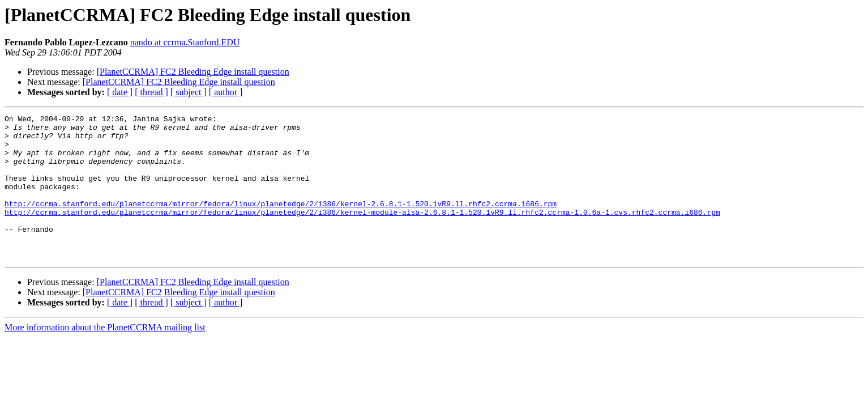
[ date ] (120, 92)
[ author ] (226, 92)
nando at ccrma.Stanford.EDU (185, 42)
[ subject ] (189, 92)
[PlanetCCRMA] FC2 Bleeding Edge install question (193, 72)
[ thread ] (151, 92)
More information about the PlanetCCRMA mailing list (105, 356)
